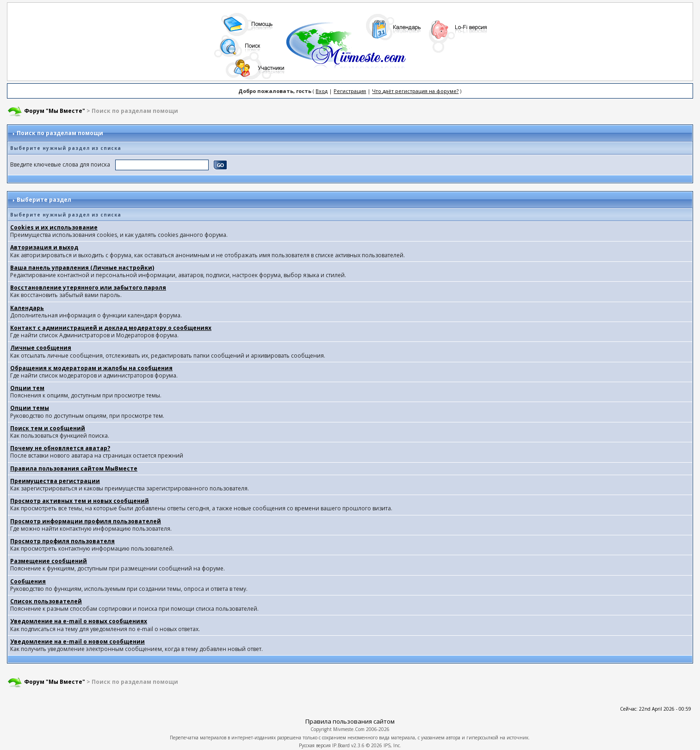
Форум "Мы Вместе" (55, 111)
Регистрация (350, 91)
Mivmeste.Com (349, 729)
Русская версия (315, 745)
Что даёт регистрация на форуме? (415, 91)
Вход (322, 91)
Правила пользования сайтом (350, 721)
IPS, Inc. (392, 745)
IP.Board (341, 745)
